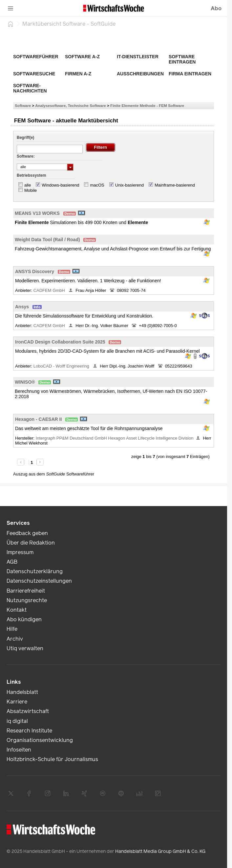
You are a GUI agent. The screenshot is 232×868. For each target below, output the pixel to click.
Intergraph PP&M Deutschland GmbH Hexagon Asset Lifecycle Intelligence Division (115, 438)
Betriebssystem (31, 175)
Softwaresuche (34, 74)
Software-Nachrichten (30, 88)
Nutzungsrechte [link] (27, 600)
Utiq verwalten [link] (25, 648)
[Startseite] (11, 24)
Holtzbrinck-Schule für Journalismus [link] (52, 759)
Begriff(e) (25, 138)
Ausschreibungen (140, 74)
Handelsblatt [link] (22, 692)
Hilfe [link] (12, 629)
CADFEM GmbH (50, 290)
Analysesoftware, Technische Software (70, 105)
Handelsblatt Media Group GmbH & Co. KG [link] (160, 851)
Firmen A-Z (78, 74)
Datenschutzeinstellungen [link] (39, 581)
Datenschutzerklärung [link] (35, 571)
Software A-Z (82, 57)
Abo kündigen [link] (24, 619)
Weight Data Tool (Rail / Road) (47, 240)
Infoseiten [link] (19, 750)
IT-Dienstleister (138, 57)
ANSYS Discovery (35, 271)
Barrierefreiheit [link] (26, 591)
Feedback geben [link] (27, 533)
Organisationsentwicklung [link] (40, 740)
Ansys (22, 307)
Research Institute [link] (29, 731)
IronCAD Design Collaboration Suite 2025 (60, 342)
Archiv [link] (15, 639)
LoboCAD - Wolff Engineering (62, 366)
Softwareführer (36, 57)
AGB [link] (12, 562)
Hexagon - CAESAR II (38, 419)
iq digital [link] (17, 721)
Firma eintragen (190, 74)
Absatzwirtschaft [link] (28, 711)
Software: (26, 156)
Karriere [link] (17, 702)
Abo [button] (216, 8)
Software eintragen (182, 59)
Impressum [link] (20, 552)
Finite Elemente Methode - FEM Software (147, 105)
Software (23, 105)
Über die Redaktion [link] (31, 543)
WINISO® (25, 382)
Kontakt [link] (17, 610)
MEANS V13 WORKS (37, 213)
